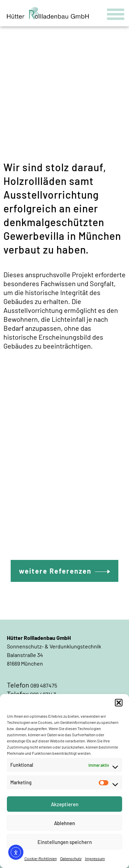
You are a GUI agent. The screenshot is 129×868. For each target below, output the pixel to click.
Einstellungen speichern (65, 842)
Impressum (95, 858)
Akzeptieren (65, 804)
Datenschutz (71, 858)
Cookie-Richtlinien (41, 858)
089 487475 (44, 685)
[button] (119, 703)
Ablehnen (64, 823)
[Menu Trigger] (116, 13)
